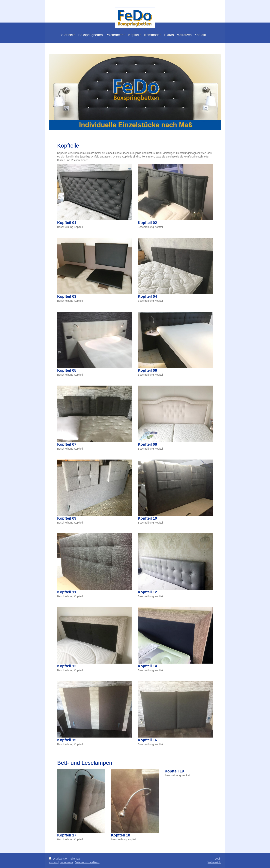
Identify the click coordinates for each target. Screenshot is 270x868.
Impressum (66, 862)
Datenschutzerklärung (88, 862)
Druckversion (59, 859)
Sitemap (75, 859)
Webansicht (214, 862)
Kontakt (53, 862)
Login (218, 859)
